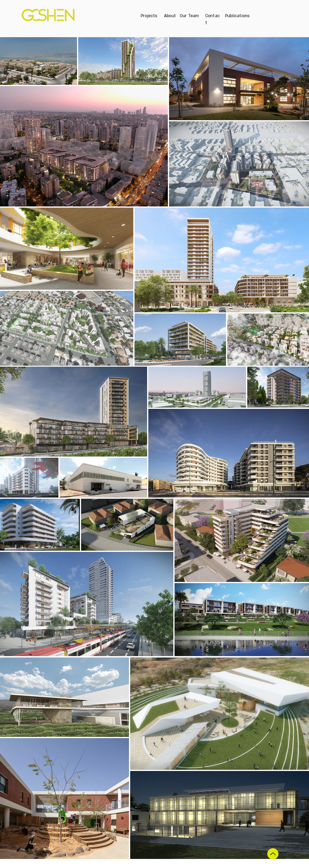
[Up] (273, 854)
